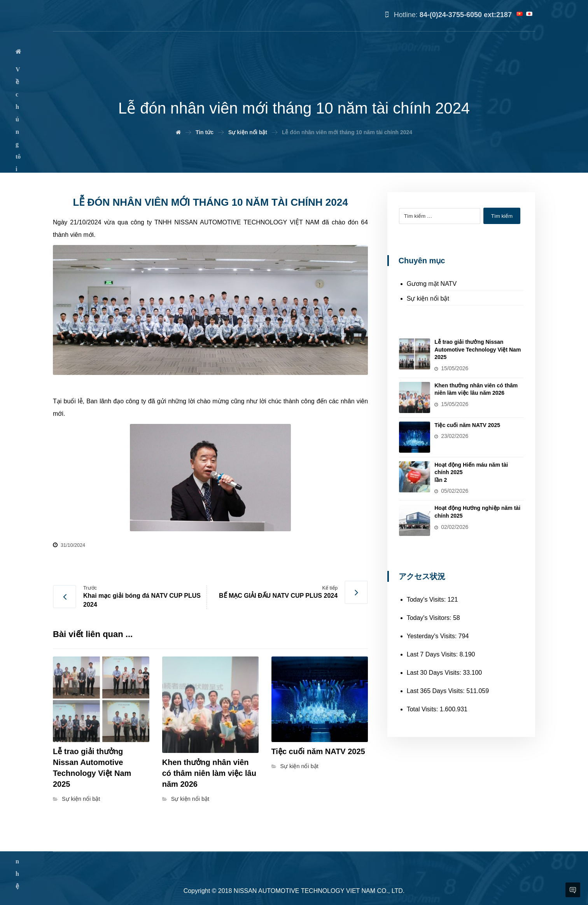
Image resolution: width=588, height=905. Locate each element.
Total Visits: (423, 708)
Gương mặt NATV (432, 284)
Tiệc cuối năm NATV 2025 (469, 425)
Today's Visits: (427, 599)
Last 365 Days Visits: (437, 690)
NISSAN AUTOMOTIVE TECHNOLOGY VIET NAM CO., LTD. (319, 891)
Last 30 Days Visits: (435, 672)
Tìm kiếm (502, 216)
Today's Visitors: (430, 617)
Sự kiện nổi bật (81, 799)
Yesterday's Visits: (433, 635)
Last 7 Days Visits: (433, 654)
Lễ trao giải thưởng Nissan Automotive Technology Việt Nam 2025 (479, 349)
